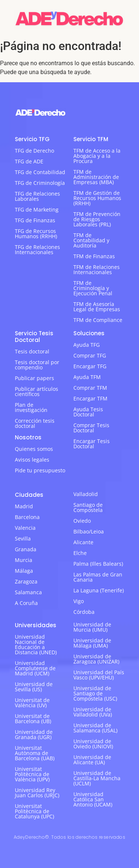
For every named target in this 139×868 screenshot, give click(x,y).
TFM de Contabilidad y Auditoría (91, 240)
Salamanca (28, 592)
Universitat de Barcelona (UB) (33, 719)
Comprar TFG (90, 355)
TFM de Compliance (98, 320)
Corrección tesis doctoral (35, 423)
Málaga (24, 571)
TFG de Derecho (34, 151)
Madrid (24, 506)
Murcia (24, 560)
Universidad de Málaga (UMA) (92, 643)
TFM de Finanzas (94, 256)
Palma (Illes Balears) (98, 564)
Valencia (25, 528)
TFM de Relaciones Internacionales (97, 270)
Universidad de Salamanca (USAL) (95, 728)
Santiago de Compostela (88, 507)
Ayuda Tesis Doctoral (88, 412)
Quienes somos (34, 449)
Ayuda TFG (87, 345)
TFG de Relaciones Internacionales (37, 250)
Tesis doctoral (32, 351)
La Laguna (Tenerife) (99, 590)
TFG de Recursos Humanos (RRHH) (36, 234)
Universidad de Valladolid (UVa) (93, 712)
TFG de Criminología (40, 183)
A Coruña (26, 603)
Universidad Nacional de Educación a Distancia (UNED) (36, 644)
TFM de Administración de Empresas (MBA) (96, 177)
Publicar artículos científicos (37, 391)
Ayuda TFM (87, 377)
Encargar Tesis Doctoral (92, 444)
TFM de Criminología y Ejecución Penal (93, 288)
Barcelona (27, 517)
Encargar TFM (90, 398)
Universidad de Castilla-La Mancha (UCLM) (97, 778)
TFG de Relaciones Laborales (37, 196)
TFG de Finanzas (35, 220)
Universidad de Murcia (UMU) (92, 627)
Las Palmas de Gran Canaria (98, 577)
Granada (26, 549)
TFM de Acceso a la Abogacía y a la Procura (97, 156)
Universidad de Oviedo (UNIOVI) (93, 744)
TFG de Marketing (37, 209)
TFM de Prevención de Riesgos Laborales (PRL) (97, 219)
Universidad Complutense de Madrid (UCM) (35, 668)
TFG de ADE (29, 161)
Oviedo (82, 521)
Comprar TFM (90, 388)
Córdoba (84, 612)
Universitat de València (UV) (32, 703)
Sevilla (23, 538)
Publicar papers (34, 378)
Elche (80, 553)
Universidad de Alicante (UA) (92, 760)
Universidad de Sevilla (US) (34, 687)
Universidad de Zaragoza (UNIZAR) (96, 659)
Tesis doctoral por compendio (37, 365)
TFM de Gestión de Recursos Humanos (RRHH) (97, 198)
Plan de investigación (31, 407)
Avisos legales (32, 460)
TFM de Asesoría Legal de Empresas (97, 307)
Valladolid (86, 494)
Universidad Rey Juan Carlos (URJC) (37, 793)
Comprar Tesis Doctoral (91, 428)
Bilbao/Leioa (89, 531)
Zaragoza (26, 581)
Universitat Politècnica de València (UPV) (32, 774)
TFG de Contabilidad (40, 172)
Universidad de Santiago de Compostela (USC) (95, 693)
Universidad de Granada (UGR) (34, 734)
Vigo (79, 601)
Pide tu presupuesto (40, 470)
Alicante (83, 542)
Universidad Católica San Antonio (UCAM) (93, 799)
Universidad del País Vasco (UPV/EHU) (99, 675)
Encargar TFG (90, 366)
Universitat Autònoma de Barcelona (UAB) (35, 753)
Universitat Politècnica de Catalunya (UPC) (34, 811)
